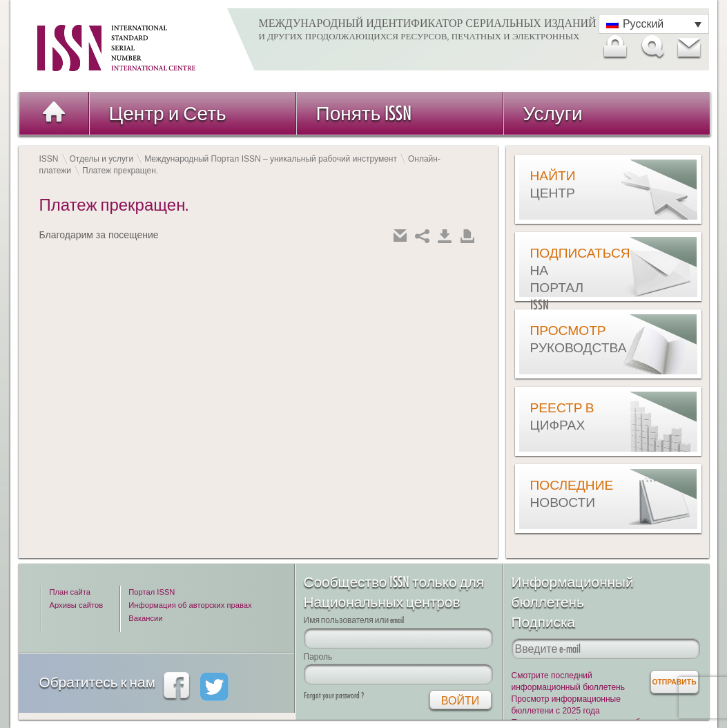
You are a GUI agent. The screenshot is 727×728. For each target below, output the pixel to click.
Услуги (553, 113)
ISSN (49, 159)
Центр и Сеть (168, 113)
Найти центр (553, 184)
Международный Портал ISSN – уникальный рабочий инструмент (271, 159)
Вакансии (145, 618)
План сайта (70, 592)
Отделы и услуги (102, 159)
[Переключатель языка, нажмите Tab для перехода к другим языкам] (654, 24)
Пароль (318, 657)
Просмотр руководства (565, 339)
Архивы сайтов (77, 605)
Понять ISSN (364, 113)
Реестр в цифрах (562, 416)
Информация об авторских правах (190, 605)
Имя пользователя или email (354, 620)
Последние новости (565, 494)
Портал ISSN (152, 592)
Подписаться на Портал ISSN (565, 279)
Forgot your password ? (334, 695)
